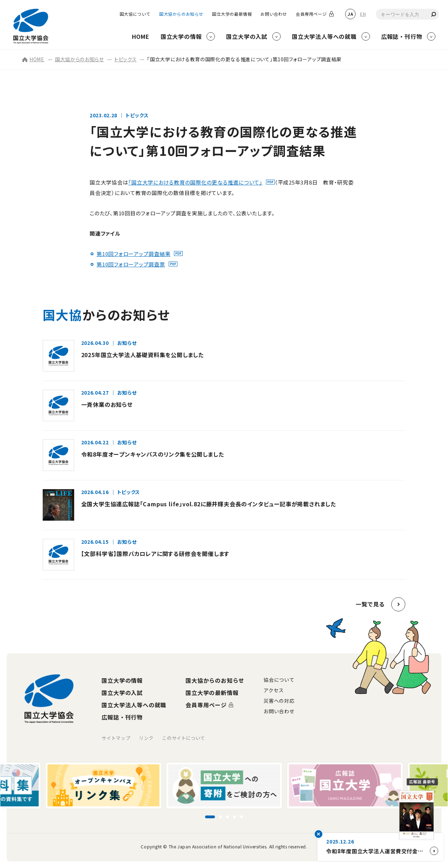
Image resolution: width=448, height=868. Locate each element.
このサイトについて (184, 738)
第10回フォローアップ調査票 (131, 264)
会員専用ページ (311, 14)
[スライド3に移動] (227, 817)
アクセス (274, 690)
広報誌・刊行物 (122, 717)
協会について (279, 680)
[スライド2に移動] (220, 817)
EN (363, 14)
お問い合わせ (274, 14)
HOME (33, 59)
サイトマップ (116, 738)
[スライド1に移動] (210, 817)
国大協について (135, 14)
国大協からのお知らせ (181, 14)
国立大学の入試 (122, 693)
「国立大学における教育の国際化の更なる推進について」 (195, 182)
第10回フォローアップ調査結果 (134, 254)
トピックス (126, 59)
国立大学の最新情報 (232, 14)
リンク (146, 738)
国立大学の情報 (122, 680)
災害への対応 (279, 701)
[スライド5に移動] (241, 817)
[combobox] (407, 14)
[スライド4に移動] (234, 817)
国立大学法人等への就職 (134, 705)
